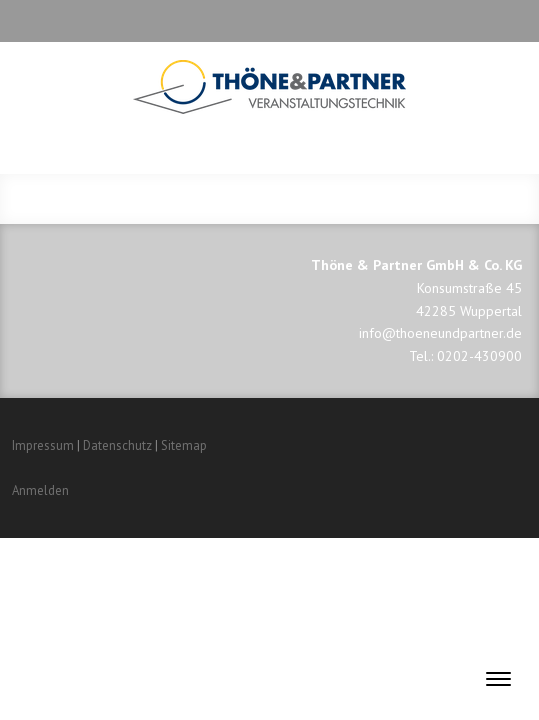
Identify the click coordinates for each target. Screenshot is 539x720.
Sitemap (184, 445)
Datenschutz (117, 445)
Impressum (43, 445)
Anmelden (40, 490)
